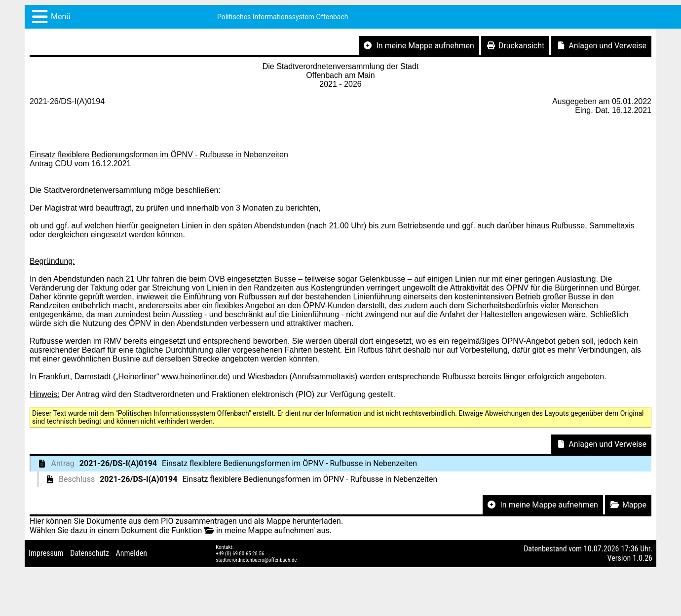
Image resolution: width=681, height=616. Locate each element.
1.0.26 (643, 558)
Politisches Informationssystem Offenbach (283, 17)
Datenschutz (90, 553)
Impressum (46, 553)
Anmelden (132, 553)
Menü (61, 17)
